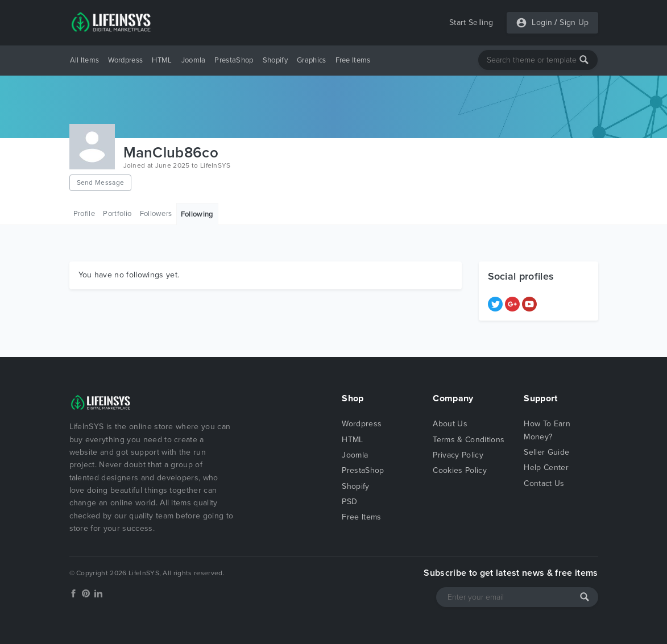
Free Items (353, 60)
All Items (85, 60)
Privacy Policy (458, 455)
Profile (84, 214)
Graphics (312, 60)
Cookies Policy (459, 470)
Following (197, 214)
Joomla (194, 60)
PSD (349, 502)
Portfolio (117, 214)
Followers (156, 214)
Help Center (546, 468)
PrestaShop (234, 60)
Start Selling (471, 22)
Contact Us (544, 483)
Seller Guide (546, 452)
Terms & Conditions (469, 440)
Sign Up (574, 22)
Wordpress (125, 60)
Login (542, 22)
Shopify (275, 60)
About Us (450, 424)
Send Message (101, 182)
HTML (162, 60)
